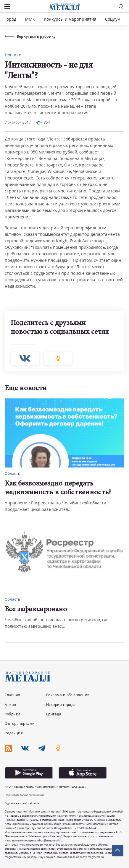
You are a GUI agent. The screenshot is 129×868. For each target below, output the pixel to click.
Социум (113, 19)
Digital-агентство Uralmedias (23, 803)
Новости (13, 55)
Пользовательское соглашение (25, 795)
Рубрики (13, 714)
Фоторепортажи (20, 724)
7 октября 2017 (18, 122)
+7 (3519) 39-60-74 (85, 828)
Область (13, 474)
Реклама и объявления (68, 695)
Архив (11, 705)
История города (61, 705)
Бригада (54, 714)
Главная (13, 695)
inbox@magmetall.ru (59, 828)
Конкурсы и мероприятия (71, 19)
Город (10, 19)
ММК (30, 19)
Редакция (14, 733)
